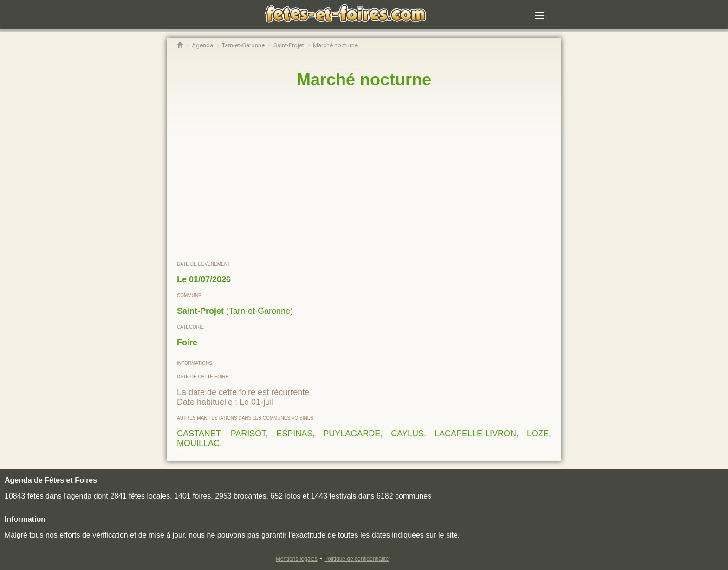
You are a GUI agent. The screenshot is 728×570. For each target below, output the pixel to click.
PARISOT (248, 434)
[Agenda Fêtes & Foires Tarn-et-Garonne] (243, 45)
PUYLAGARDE (352, 434)
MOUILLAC (198, 443)
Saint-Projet (200, 311)
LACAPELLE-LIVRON (475, 434)
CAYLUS (407, 434)
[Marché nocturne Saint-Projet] (335, 45)
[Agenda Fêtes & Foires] (202, 45)
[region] (364, 175)
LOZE (538, 434)
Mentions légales (297, 559)
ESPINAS (294, 434)
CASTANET (198, 434)
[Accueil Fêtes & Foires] (180, 45)
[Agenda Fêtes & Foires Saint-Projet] (289, 45)
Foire (187, 343)
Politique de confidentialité (356, 559)
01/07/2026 (210, 279)
